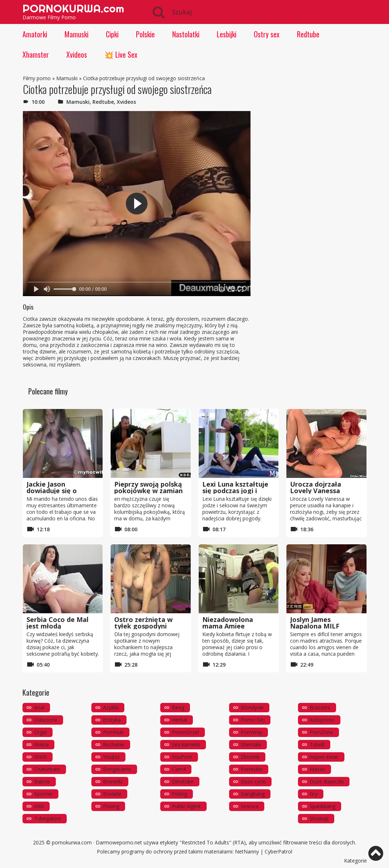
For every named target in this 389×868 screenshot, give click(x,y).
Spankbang (322, 806)
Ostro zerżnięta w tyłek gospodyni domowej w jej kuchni (149, 626)
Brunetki (113, 781)
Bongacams (117, 769)
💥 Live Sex (121, 54)
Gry (314, 794)
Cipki (112, 34)
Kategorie (355, 861)
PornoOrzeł (185, 732)
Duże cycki (253, 781)
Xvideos (77, 54)
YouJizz (111, 757)
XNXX (40, 757)
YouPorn (182, 757)
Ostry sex (267, 34)
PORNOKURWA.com (73, 8)
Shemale (251, 744)
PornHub (113, 732)
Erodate (112, 794)
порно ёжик (324, 757)
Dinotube (183, 781)
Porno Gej (253, 720)
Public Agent (186, 806)
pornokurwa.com (72, 842)
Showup (319, 818)
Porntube (252, 769)
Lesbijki (227, 34)
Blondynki (252, 707)
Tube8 (317, 744)
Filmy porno (37, 78)
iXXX (39, 806)
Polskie (145, 34)
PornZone (321, 732)
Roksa (41, 744)
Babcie (42, 781)
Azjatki (111, 707)
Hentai (179, 720)
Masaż (317, 769)
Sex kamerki (186, 744)
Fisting (179, 794)
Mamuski (76, 34)
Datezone (46, 720)
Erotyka (112, 720)
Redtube (308, 34)
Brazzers (320, 707)
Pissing (111, 806)
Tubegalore (47, 818)
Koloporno (322, 720)
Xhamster (36, 54)
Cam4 (179, 769)
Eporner (43, 794)
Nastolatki (186, 34)
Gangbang (253, 794)
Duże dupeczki (327, 781)
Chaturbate (47, 769)
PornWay (251, 732)
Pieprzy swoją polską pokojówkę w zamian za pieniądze (148, 491)
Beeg (178, 707)
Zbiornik (250, 757)
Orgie (40, 732)
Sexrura (250, 806)
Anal (39, 707)
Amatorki (35, 34)
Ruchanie (114, 744)
